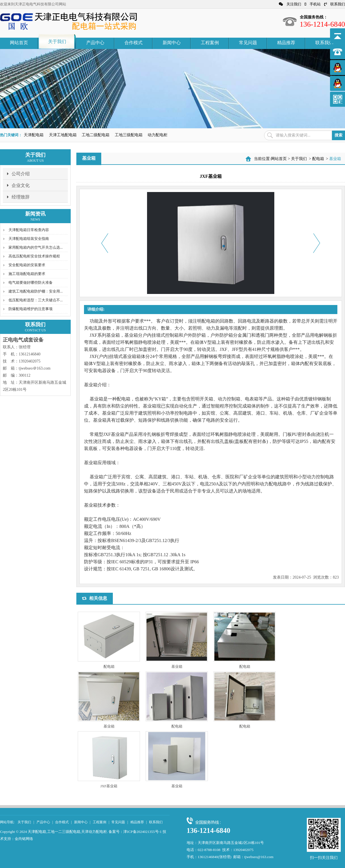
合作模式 (133, 43)
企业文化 (18, 185)
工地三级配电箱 (129, 135)
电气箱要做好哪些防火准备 (31, 282)
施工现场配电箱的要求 (27, 274)
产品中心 (95, 43)
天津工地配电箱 (63, 135)
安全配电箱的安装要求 (27, 265)
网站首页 (19, 43)
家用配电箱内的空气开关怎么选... (36, 247)
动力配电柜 (158, 135)
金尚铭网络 (24, 839)
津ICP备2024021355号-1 (142, 832)
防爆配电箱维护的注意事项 (31, 309)
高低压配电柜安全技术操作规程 (34, 256)
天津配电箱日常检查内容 (29, 230)
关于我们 (57, 41)
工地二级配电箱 (96, 135)
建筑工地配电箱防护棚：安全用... (36, 291)
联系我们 (335, 4)
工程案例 (210, 43)
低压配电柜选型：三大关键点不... (36, 300)
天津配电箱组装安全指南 (29, 239)
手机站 (313, 4)
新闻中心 (172, 43)
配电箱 (318, 159)
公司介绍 (18, 174)
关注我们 (290, 4)
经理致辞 (18, 197)
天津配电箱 (34, 135)
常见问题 (248, 43)
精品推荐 (286, 43)
